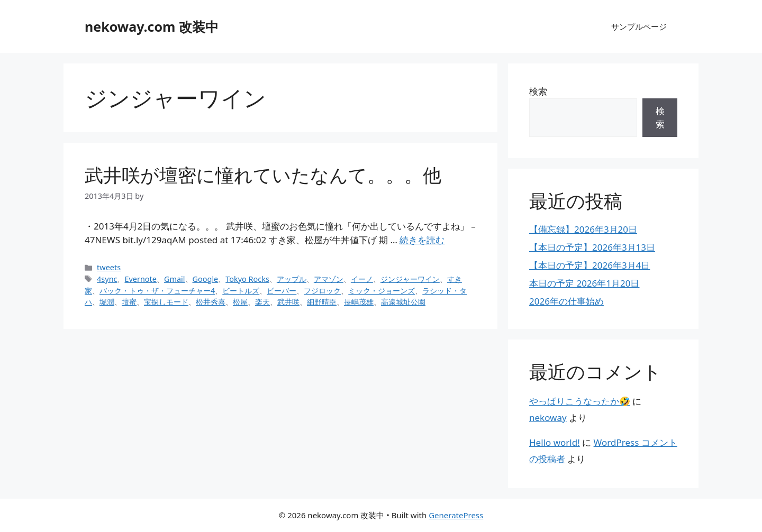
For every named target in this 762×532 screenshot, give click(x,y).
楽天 (262, 302)
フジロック (322, 291)
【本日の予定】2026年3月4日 (589, 265)
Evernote (140, 279)
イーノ (362, 279)
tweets (109, 267)
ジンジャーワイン (410, 279)
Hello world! (555, 442)
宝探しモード (166, 302)
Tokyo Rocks (247, 279)
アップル (292, 279)
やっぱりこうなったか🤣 (580, 401)
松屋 (240, 302)
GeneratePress (456, 515)
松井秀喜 (211, 302)
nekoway (548, 418)
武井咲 (288, 302)
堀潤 (107, 302)
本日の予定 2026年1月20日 (584, 283)
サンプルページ (639, 26)
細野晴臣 (322, 302)
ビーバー (282, 291)
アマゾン (329, 279)
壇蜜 (129, 302)
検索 (538, 91)
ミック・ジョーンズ (382, 291)
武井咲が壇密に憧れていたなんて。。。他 (263, 175)
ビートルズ (241, 291)
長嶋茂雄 (359, 302)
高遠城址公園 (403, 302)
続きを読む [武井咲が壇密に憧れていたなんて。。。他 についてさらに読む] (422, 240)
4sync (107, 279)
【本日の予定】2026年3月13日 (592, 247)
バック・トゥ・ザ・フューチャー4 (157, 291)
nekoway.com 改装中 (152, 26)
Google (206, 279)
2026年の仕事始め (566, 301)
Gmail (175, 279)
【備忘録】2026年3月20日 (583, 229)
